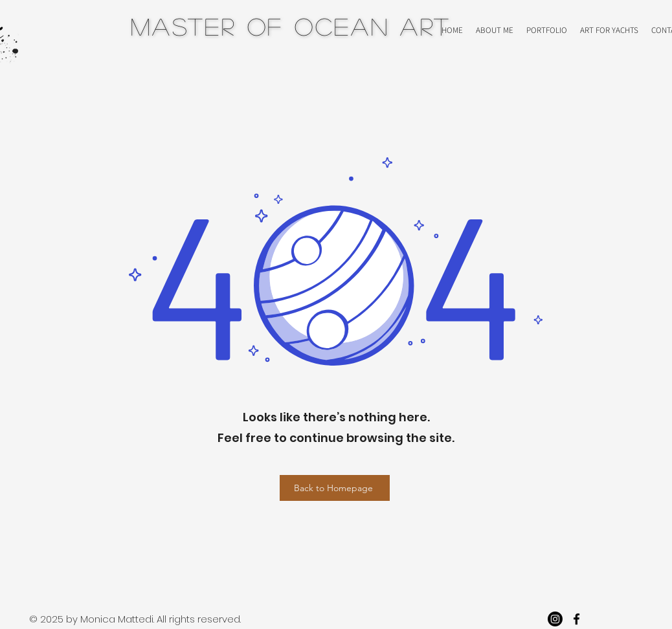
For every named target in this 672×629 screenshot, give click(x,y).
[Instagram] (555, 619)
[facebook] (577, 619)
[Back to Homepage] (335, 488)
